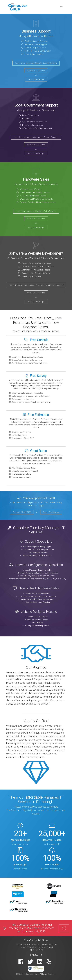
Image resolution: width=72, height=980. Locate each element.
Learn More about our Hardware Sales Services (36, 211)
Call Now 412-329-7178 (36, 71)
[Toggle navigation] (61, 7)
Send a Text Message (36, 79)
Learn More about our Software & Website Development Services (36, 285)
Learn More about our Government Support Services (36, 137)
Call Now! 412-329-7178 (22, 512)
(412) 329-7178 (37, 950)
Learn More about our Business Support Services (36, 63)
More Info (64, 928)
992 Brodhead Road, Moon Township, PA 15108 (37, 944)
